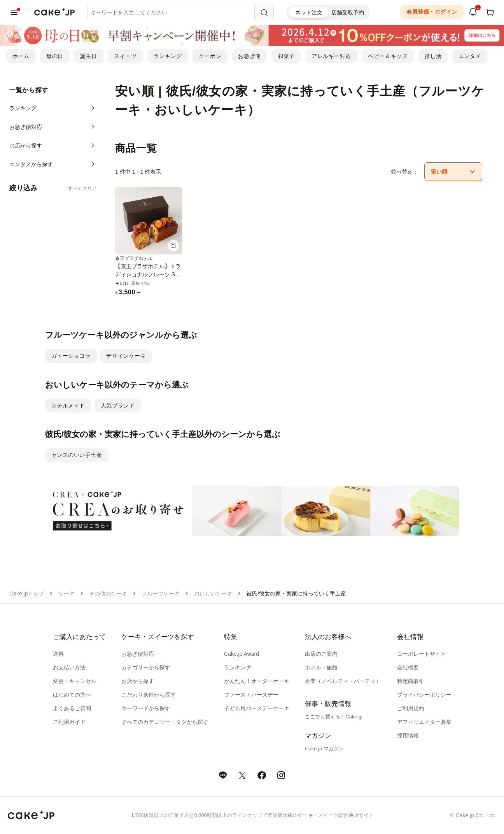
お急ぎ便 (249, 56)
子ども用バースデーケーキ (257, 708)
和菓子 (286, 56)
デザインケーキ (126, 356)
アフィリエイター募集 (424, 722)
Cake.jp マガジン (324, 749)
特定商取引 (411, 681)
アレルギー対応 (331, 56)
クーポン (210, 56)
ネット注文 (309, 12)
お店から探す (138, 681)
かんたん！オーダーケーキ (257, 681)
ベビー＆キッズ (388, 56)
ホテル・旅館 (321, 667)
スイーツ (125, 56)
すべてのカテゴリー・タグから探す (165, 722)
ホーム (21, 56)
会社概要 (408, 667)
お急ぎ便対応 (138, 654)
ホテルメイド (68, 406)
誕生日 (89, 56)
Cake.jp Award (241, 654)
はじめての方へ (72, 695)
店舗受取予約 (348, 12)
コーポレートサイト (422, 654)
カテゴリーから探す (146, 667)
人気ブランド (118, 406)
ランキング (168, 56)
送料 (58, 654)
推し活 (433, 56)
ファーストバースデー (251, 695)
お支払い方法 (69, 667)
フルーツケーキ (161, 593)
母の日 (55, 56)
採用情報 (408, 736)
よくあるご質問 (72, 708)
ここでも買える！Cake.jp (334, 717)
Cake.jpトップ (27, 593)
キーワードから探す (146, 708)
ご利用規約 (411, 708)
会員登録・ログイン (432, 12)
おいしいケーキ (213, 593)
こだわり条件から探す (149, 695)
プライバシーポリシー (424, 695)
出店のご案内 (321, 654)
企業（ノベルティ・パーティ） (343, 681)
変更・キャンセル (75, 681)
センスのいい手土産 (77, 455)
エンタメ (470, 56)
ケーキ (66, 593)
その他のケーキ (108, 593)
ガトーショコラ (71, 356)
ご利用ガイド (69, 722)
